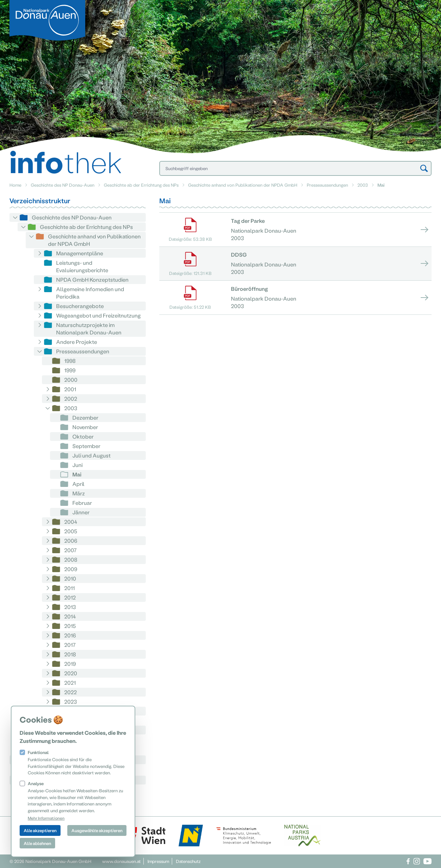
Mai (77, 474)
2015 (70, 626)
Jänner (81, 512)
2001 (70, 389)
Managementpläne (80, 253)
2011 (69, 588)
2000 (71, 380)
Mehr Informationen (46, 818)
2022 (71, 692)
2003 (363, 185)
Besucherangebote (80, 306)
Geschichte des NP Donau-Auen (63, 185)
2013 (70, 607)
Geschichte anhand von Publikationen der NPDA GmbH (243, 185)
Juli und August (91, 455)
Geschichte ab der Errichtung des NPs (141, 185)
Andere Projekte (77, 342)
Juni (77, 465)
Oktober (83, 436)
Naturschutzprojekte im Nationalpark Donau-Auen (89, 329)
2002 (71, 398)
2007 (71, 550)
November (85, 427)
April (78, 484)
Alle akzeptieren (40, 830)
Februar (82, 503)
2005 (71, 531)
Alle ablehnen (37, 843)
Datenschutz (188, 861)
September (86, 446)
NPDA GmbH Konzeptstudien (92, 279)
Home (15, 185)
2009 (71, 569)
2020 (71, 673)
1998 (70, 361)
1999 (70, 370)
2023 (71, 701)
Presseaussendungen (327, 185)
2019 (70, 664)
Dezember (85, 417)
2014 (70, 616)
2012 (70, 597)
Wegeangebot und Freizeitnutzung (98, 315)
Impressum (158, 861)
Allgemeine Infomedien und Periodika (90, 293)
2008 (71, 559)
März (79, 493)
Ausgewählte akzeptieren (97, 830)
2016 (70, 635)
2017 (70, 645)
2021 (70, 683)
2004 (71, 522)
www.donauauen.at (121, 861)
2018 (70, 654)
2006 (71, 541)
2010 (70, 578)
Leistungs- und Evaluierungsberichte (82, 266)
